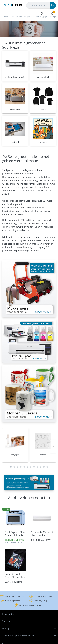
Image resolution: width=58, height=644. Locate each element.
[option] (15, 455)
